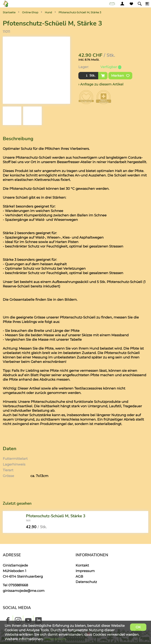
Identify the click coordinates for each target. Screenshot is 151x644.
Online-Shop (30, 12)
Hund (48, 12)
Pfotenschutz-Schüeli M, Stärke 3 (80, 12)
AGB (79, 576)
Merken (120, 76)
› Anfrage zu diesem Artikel (101, 84)
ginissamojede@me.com (24, 591)
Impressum (85, 571)
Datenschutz (86, 582)
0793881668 (18, 585)
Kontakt (82, 565)
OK (138, 627)
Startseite (9, 12)
